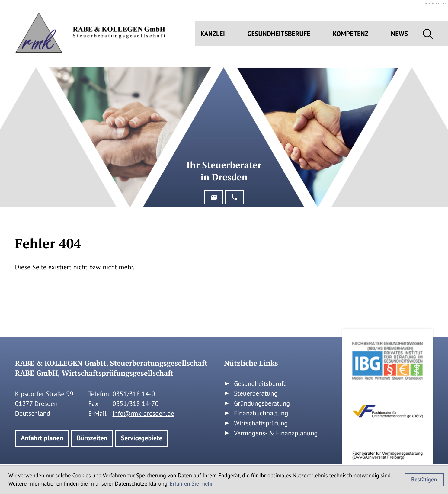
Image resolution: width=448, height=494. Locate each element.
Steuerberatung (256, 393)
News (399, 34)
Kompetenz (351, 34)
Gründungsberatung (262, 403)
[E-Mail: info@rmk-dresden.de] (214, 197)
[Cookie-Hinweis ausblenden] (424, 480)
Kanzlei (213, 34)
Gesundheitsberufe (279, 34)
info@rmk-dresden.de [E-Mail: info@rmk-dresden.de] (143, 414)
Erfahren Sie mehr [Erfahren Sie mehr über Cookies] (191, 484)
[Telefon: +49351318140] (134, 394)
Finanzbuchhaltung (261, 413)
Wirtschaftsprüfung (261, 423)
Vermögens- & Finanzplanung (276, 433)
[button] (234, 197)
